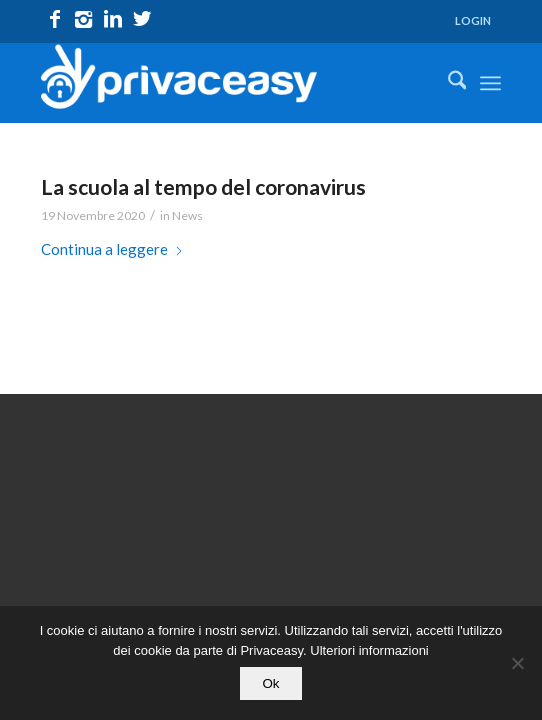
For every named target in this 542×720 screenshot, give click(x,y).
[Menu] (490, 83)
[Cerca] (447, 83)
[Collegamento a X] (142, 18)
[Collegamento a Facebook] (55, 18)
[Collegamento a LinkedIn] (113, 18)
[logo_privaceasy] (225, 83)
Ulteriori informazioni (369, 650)
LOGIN (473, 20)
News (187, 215)
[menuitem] (473, 21)
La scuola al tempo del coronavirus (203, 186)
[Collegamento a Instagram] (84, 18)
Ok (270, 683)
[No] (517, 663)
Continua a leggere (112, 249)
